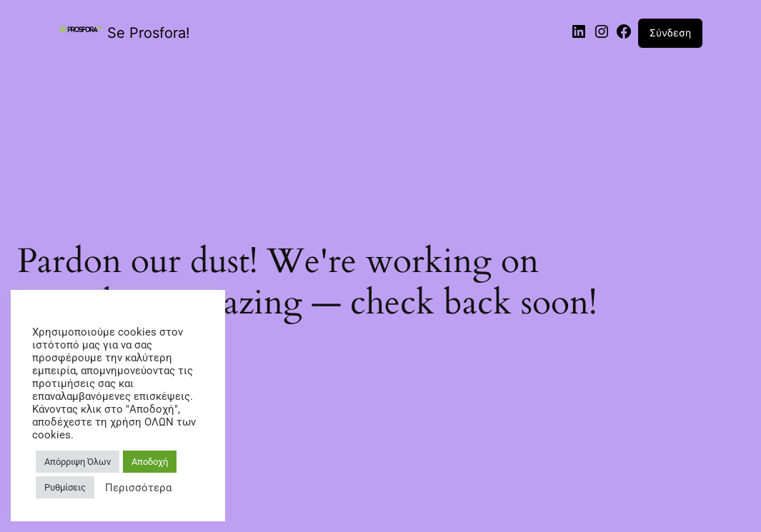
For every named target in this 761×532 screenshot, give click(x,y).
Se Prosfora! (149, 33)
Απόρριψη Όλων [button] (78, 462)
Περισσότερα (138, 488)
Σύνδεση (670, 32)
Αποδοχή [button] (150, 462)
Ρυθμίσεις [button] (65, 487)
